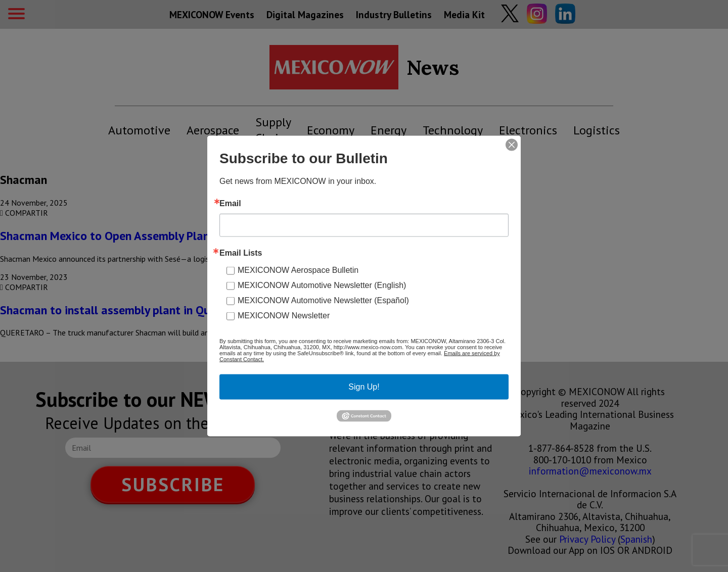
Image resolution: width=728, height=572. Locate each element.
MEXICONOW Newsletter (284, 316)
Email (230, 204)
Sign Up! (364, 387)
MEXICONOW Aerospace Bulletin (298, 270)
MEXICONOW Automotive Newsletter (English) (322, 285)
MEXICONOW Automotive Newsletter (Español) (323, 300)
